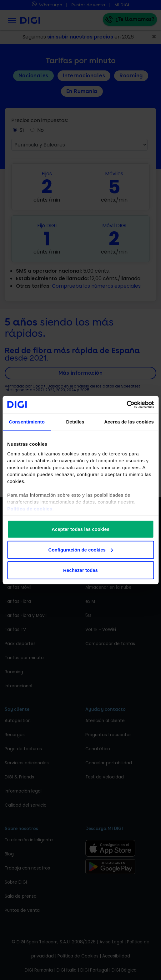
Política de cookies (30, 508)
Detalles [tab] (75, 422)
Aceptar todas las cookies (80, 529)
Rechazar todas (80, 570)
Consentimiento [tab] (27, 422)
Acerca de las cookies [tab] (129, 422)
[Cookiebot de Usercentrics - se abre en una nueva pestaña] (126, 404)
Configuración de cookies (81, 549)
